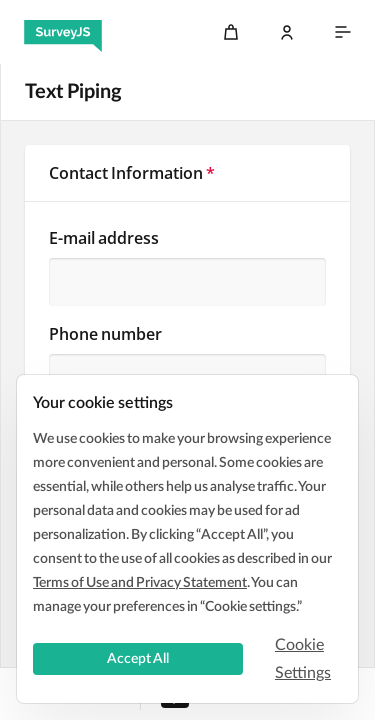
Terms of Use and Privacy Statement (140, 583)
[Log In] (287, 32)
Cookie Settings (303, 659)
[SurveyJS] (63, 32)
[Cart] (231, 32)
